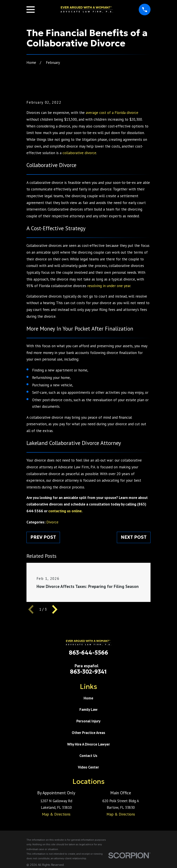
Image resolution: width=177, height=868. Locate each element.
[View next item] (55, 609)
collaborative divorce (79, 153)
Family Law (88, 709)
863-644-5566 (88, 653)
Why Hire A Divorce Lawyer (88, 744)
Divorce (52, 522)
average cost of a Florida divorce (112, 113)
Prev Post (43, 537)
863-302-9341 (88, 672)
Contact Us (88, 756)
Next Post (134, 537)
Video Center (88, 767)
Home (88, 698)
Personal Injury (88, 721)
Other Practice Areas (88, 733)
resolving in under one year (109, 286)
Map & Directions (56, 814)
